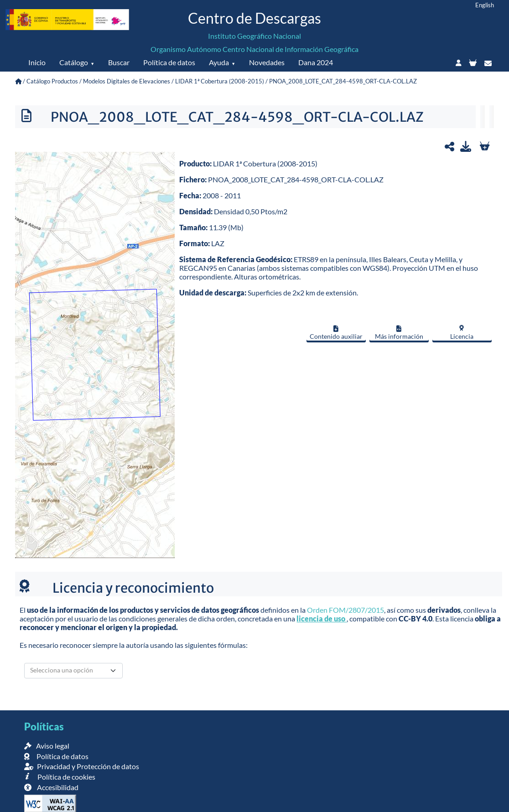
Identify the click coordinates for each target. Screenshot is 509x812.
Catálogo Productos (52, 81)
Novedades (267, 62)
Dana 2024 (316, 62)
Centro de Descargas (254, 18)
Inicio (37, 62)
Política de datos (169, 62)
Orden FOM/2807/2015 (345, 610)
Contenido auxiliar (336, 333)
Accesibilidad (51, 787)
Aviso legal (47, 746)
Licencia (462, 332)
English (485, 5)
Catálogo (74, 62)
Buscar (119, 62)
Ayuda (219, 62)
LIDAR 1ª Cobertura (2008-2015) (220, 81)
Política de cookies (60, 777)
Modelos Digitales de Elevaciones (127, 81)
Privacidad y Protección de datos (82, 766)
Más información (399, 333)
